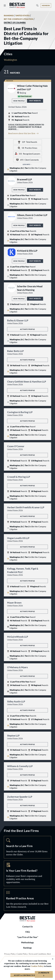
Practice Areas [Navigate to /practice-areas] (27, 900)
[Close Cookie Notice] (51, 959)
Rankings (27, 948)
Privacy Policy (10, 954)
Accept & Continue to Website (27, 975)
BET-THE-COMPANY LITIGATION (19, 19)
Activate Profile (27, 329)
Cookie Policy (22, 954)
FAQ (28, 932)
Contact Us (28, 927)
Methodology (27, 942)
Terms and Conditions (37, 954)
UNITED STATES (23, 16)
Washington (10, 60)
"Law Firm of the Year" (28, 937)
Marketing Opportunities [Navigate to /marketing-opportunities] (27, 873)
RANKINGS (9, 16)
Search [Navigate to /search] (27, 847)
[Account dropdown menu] (46, 5)
